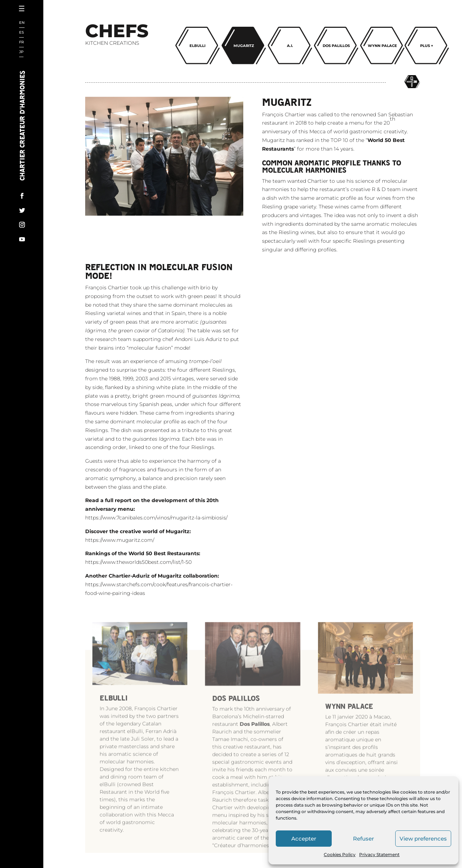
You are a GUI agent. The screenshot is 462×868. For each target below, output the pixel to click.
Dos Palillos (336, 46)
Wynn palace (382, 46)
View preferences (423, 839)
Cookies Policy (340, 854)
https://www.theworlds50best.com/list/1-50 (138, 599)
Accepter (304, 839)
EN (22, 23)
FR (21, 42)
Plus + (427, 46)
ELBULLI (197, 46)
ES (21, 33)
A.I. (290, 46)
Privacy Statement (379, 854)
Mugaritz (244, 46)
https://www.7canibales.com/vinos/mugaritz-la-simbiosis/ (156, 554)
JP (21, 52)
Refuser (363, 839)
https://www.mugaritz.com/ (120, 576)
